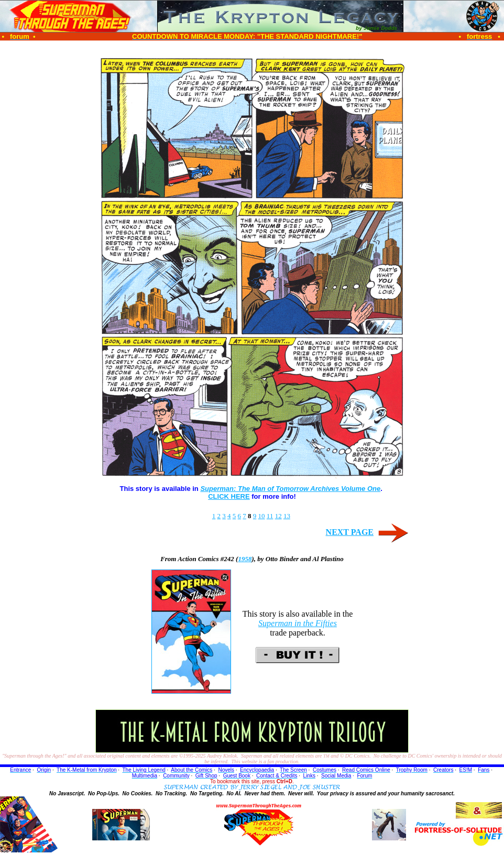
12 (278, 516)
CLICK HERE (229, 496)
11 (270, 516)
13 (287, 516)
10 (262, 516)
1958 (245, 559)
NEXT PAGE (350, 532)
